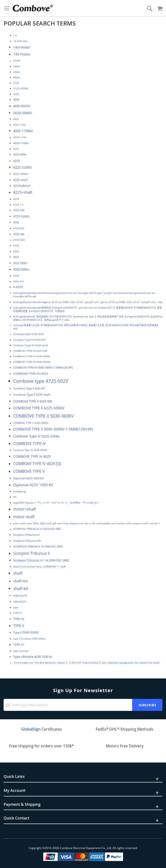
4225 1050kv (21, 174)
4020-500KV (23, 113)
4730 (16, 222)
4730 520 (19, 228)
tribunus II (20, 601)
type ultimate (21, 651)
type (16, 607)
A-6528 (18, 287)
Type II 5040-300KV (26, 632)
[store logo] (33, 8)
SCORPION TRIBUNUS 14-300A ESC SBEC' (38, 546)
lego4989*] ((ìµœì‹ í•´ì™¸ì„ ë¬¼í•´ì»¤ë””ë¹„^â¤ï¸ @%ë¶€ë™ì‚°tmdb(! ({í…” (56, 503)
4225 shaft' (21, 180)
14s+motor (22, 47)
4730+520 (19, 240)
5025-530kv (21, 269)
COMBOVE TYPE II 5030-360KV (43, 416)
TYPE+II (18, 613)
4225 (17, 161)
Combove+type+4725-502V (29, 334)
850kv (17, 77)
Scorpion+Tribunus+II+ (27, 541)
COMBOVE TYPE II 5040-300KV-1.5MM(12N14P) (53, 429)
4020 (16, 99)
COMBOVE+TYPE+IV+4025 (31, 374)
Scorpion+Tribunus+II (26, 535)
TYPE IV (18, 645)
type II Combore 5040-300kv (29, 639)
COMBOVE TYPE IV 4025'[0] (37, 464)
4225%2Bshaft (22, 186)
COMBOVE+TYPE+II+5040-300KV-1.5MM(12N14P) (43, 367)
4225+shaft (23, 192)
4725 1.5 (18, 205)
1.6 (15, 35)
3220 (16, 94)
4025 (16, 119)
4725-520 (19, 210)
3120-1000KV (21, 88)
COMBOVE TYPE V (29, 471)
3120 (16, 83)
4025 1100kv (23, 131)
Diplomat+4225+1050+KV (29, 478)
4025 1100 (19, 125)
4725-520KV (21, 216)
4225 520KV (22, 167)
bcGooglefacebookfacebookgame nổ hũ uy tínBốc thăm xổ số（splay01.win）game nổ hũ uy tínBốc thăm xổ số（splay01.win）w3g (88, 302)
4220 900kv (20, 154)
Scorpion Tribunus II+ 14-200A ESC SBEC (41, 560)
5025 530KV (20, 263)
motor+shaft (25, 509)
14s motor (22, 54)
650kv (17, 72)
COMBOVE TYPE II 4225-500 (33, 401)
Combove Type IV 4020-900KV (30, 450)
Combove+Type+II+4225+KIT (30, 340)
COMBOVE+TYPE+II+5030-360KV (32, 356)
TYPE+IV (19, 619)
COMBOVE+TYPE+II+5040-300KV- (32, 362)
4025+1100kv (21, 143)
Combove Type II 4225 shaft (32, 395)
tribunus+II (20, 595)
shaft (18, 573)
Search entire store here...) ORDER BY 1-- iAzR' (40, 566)
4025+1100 (20, 137)
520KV (17, 61)
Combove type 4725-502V (41, 381)
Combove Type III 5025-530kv (36, 436)
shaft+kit (20, 581)
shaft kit (21, 588)
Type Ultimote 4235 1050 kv (33, 657)
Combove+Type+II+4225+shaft (31, 345)
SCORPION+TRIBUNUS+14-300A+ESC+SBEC (37, 529)
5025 (16, 257)
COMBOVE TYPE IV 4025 (32, 456)
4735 (16, 246)
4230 (16, 199)
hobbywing (19, 491)
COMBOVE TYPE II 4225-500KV (39, 408)
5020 (16, 251)
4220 (16, 149)
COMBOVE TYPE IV (30, 443)
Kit (15, 497)
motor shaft (24, 517)
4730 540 (19, 234)
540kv (17, 66)
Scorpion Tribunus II (31, 553)
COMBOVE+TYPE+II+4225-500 (30, 351)
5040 (16, 276)
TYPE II (19, 626)
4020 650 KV (22, 106)
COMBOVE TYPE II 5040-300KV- (31, 423)
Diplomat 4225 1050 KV (33, 485)
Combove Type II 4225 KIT (29, 388)
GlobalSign (31, 729)
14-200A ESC (20, 41)
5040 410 (19, 281)
